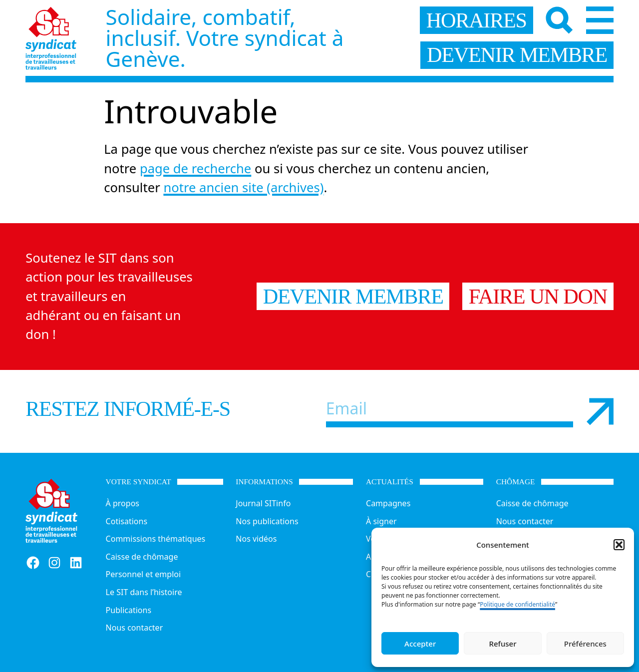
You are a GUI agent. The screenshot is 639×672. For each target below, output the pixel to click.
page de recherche (195, 168)
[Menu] (600, 20)
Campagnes (388, 503)
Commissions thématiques (156, 539)
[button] (619, 545)
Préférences (585, 644)
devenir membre (517, 55)
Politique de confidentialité (517, 604)
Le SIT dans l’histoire (144, 592)
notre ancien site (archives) (243, 187)
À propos (123, 503)
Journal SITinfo (263, 503)
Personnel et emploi (143, 574)
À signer (381, 521)
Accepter (420, 644)
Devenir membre (353, 296)
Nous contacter (135, 628)
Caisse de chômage (142, 557)
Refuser (502, 644)
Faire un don (538, 296)
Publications (129, 610)
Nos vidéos (256, 539)
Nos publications (267, 521)
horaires (477, 20)
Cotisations (127, 521)
